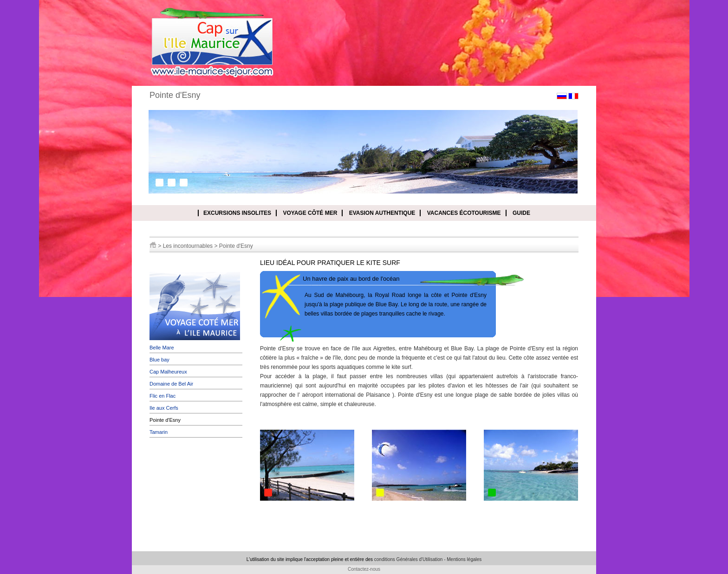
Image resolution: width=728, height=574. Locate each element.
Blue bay (159, 360)
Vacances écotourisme (464, 213)
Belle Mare (162, 348)
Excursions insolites (237, 213)
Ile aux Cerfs (164, 408)
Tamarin (159, 432)
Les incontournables (188, 246)
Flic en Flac (162, 396)
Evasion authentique (382, 213)
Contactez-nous (364, 569)
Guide (521, 213)
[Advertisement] (196, 496)
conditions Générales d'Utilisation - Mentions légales (428, 559)
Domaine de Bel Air (171, 384)
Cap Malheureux (168, 372)
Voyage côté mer (310, 213)
